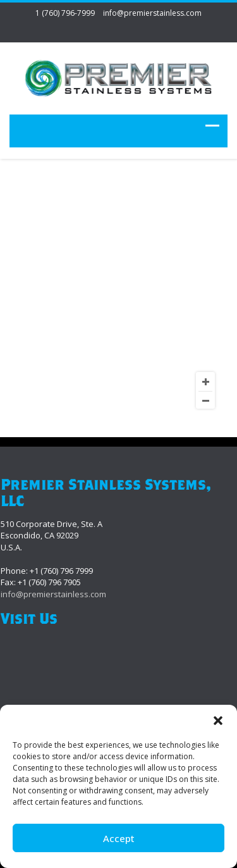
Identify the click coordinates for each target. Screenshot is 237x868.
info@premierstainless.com (152, 13)
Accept (119, 838)
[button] (218, 721)
